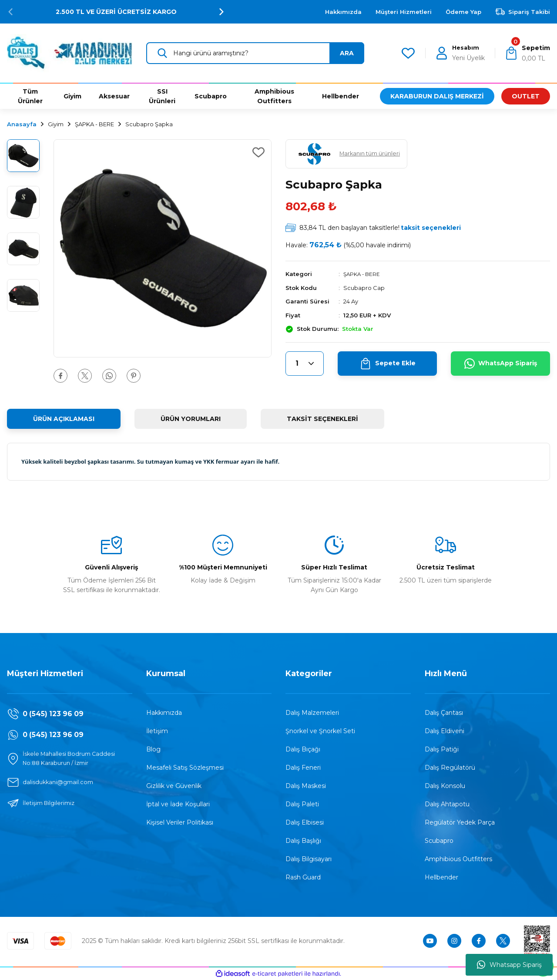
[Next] (221, 12)
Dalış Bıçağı (303, 749)
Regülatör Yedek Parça (460, 822)
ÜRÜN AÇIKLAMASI (64, 419)
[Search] (255, 53)
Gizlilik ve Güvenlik (174, 786)
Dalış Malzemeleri (312, 713)
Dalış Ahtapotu (447, 804)
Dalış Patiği (442, 749)
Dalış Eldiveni (445, 731)
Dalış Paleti (302, 804)
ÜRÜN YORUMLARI (191, 419)
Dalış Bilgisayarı (309, 859)
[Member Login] (460, 53)
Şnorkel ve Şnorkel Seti (320, 731)
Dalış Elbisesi (305, 822)
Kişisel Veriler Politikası (180, 822)
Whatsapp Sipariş (509, 965)
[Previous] (10, 12)
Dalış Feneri (303, 768)
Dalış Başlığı (303, 841)
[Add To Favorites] (258, 152)
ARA (347, 53)
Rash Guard (303, 877)
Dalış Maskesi (306, 786)
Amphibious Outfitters (458, 859)
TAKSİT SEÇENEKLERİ (322, 419)
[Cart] (527, 53)
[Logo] (70, 52)
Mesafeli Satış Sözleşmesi (185, 768)
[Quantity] (305, 364)
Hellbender (441, 877)
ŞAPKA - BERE (363, 274)
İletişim (157, 731)
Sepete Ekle (388, 364)
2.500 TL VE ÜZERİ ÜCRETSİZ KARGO (116, 12)
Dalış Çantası (444, 713)
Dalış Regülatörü (450, 768)
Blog (153, 749)
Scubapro (439, 841)
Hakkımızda (164, 713)
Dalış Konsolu (445, 786)
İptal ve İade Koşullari (178, 804)
